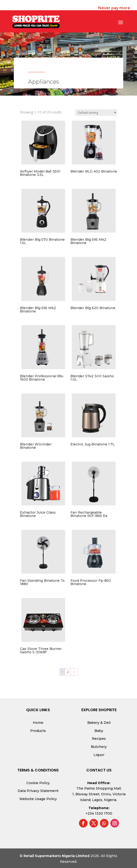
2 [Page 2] (68, 672)
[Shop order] (96, 113)
